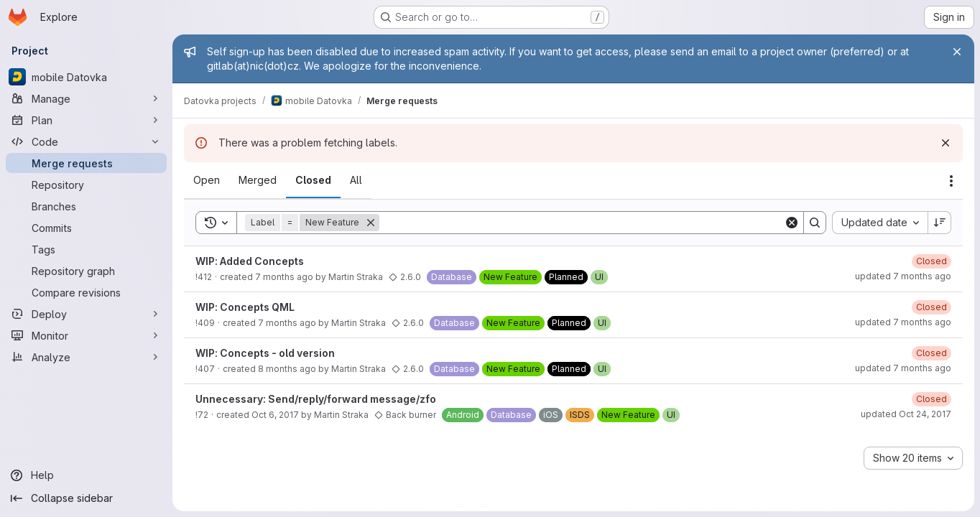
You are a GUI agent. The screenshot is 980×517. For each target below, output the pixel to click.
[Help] (86, 475)
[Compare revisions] (86, 292)
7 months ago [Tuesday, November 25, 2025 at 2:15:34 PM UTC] (287, 323)
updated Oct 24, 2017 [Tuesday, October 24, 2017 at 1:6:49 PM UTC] (906, 414)
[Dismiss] (946, 143)
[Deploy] (86, 314)
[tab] (207, 180)
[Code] (86, 141)
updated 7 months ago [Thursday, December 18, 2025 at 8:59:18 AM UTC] (903, 276)
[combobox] (880, 223)
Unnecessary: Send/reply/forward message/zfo (316, 399)
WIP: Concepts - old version (265, 353)
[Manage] (86, 98)
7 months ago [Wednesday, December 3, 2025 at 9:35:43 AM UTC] (284, 277)
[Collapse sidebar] (86, 498)
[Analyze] (86, 357)
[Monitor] (86, 335)
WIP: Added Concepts (250, 261)
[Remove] (371, 223)
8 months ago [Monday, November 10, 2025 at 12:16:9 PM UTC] (287, 369)
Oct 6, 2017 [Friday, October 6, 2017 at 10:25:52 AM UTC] (275, 415)
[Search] (582, 223)
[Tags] (86, 249)
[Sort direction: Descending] (940, 223)
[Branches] (86, 206)
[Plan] (86, 120)
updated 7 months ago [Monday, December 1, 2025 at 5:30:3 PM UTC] (903, 368)
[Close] (957, 52)
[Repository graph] (86, 271)
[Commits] (86, 228)
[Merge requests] (86, 163)
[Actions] (951, 181)
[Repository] (86, 185)
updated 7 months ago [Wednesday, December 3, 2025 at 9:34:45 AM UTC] (903, 322)
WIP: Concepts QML (245, 307)
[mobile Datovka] (86, 77)
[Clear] (792, 223)
